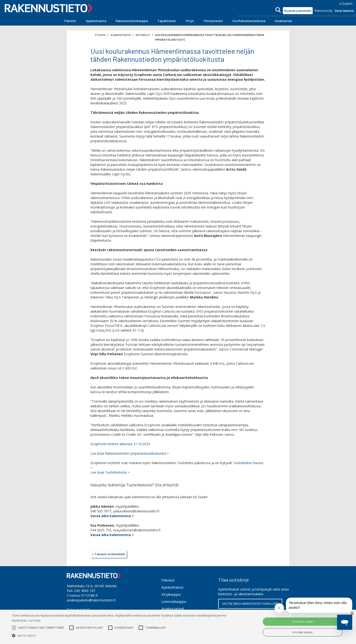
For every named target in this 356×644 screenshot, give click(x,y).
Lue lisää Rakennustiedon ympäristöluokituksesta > (130, 453)
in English (346, 3)
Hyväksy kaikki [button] (303, 622)
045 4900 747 (85, 591)
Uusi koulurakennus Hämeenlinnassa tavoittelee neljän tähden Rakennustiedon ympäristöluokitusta (209, 37)
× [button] (352, 614)
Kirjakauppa (171, 594)
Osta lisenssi (344, 11)
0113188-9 (89, 595)
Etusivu (100, 35)
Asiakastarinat (173, 608)
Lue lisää (35, 620)
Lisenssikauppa (174, 601)
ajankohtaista (121, 35)
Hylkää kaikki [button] (303, 632)
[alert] (178, 627)
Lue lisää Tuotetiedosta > (110, 472)
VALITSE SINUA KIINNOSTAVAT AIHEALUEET (250, 604)
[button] (70, 21)
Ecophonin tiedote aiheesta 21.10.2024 (120, 444)
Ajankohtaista (172, 587)
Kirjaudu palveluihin (298, 11)
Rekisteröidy (323, 11)
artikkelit (143, 35)
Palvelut (168, 580)
